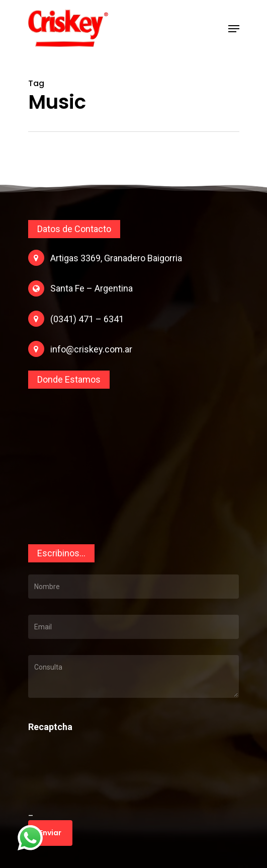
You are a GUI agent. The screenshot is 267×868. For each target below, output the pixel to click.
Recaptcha (50, 727)
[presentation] (97, 783)
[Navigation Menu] (234, 29)
